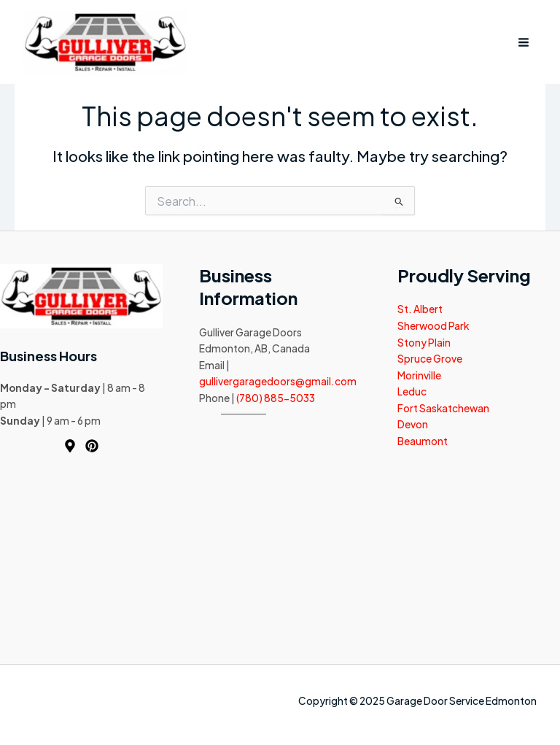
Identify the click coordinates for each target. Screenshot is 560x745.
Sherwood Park (433, 326)
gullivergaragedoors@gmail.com (278, 381)
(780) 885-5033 (276, 398)
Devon (413, 424)
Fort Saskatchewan (443, 408)
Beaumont (423, 441)
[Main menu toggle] (524, 42)
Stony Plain (424, 343)
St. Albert (420, 309)
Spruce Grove (430, 359)
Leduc (412, 391)
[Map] (70, 446)
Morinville (419, 375)
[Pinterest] (92, 446)
